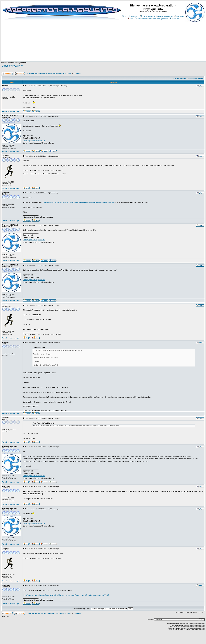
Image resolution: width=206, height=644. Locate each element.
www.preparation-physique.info (34, 141)
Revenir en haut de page (10, 111)
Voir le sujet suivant (196, 78)
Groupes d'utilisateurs (164, 16)
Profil (130, 19)
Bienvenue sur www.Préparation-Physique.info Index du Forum (49, 74)
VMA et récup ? (12, 66)
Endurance (77, 74)
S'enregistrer (179, 16)
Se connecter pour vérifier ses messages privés (152, 19)
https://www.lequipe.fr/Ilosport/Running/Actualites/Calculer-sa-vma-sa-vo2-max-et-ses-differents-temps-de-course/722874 (67, 595)
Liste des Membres (147, 16)
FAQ (125, 16)
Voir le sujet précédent (180, 78)
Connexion (174, 19)
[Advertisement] (58, 54)
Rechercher (134, 16)
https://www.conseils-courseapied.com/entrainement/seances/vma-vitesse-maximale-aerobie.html (79, 202)
